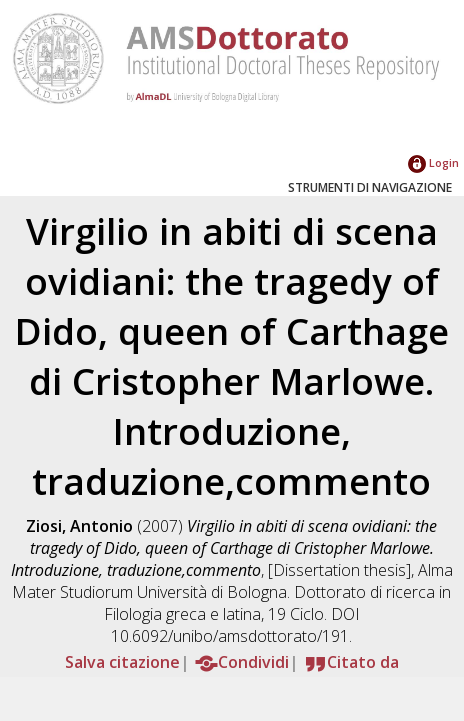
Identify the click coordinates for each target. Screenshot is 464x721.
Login (433, 162)
